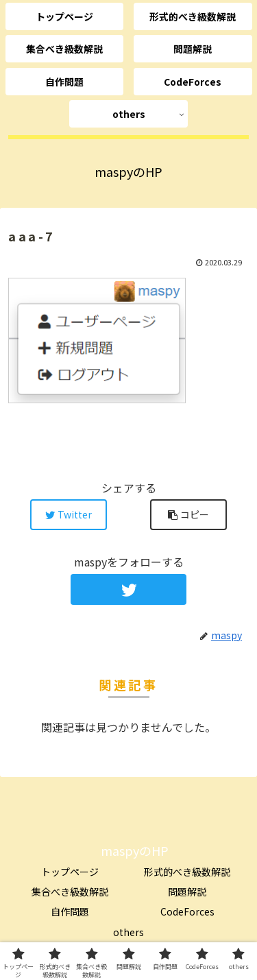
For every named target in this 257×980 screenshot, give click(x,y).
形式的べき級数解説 (187, 872)
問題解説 (187, 892)
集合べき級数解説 (70, 892)
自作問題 (70, 911)
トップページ (70, 872)
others (128, 932)
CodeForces (187, 911)
